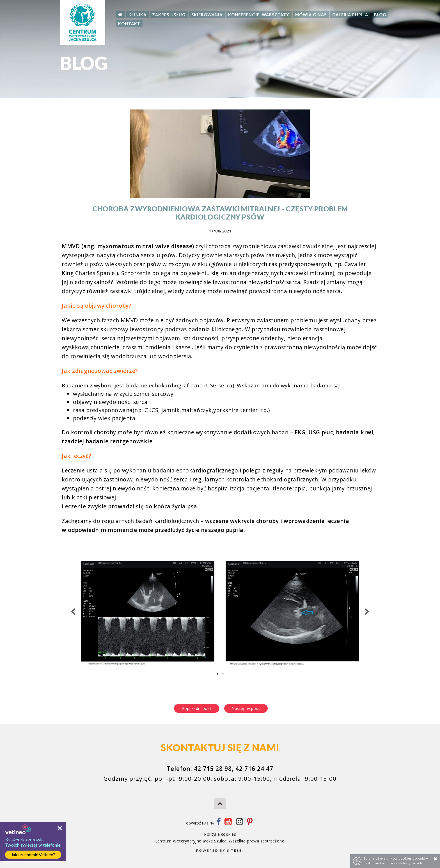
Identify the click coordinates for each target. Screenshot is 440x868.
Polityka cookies (220, 834)
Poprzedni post (197, 708)
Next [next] (367, 612)
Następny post (246, 708)
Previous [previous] (73, 612)
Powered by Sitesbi (220, 850)
